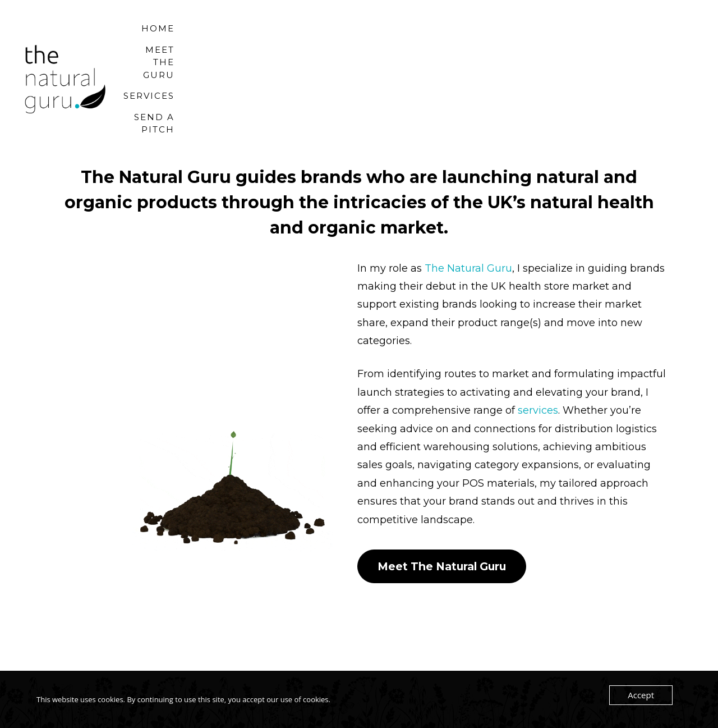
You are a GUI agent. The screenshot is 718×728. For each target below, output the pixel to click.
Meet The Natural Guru (447, 537)
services (538, 381)
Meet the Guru (458, 64)
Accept (643, 695)
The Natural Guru (468, 239)
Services (551, 64)
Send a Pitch (638, 64)
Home (374, 64)
